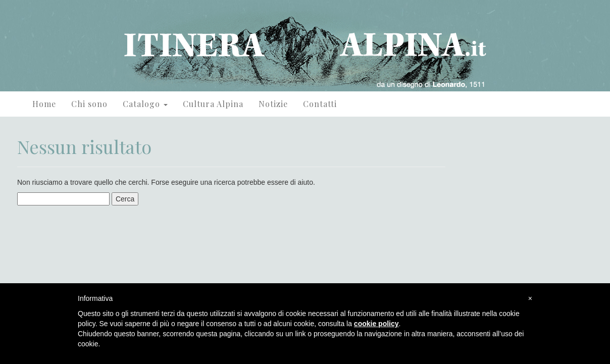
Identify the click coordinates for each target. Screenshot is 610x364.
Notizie (273, 104)
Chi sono (89, 104)
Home (44, 104)
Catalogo (145, 104)
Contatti (320, 104)
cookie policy (376, 324)
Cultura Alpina (213, 104)
